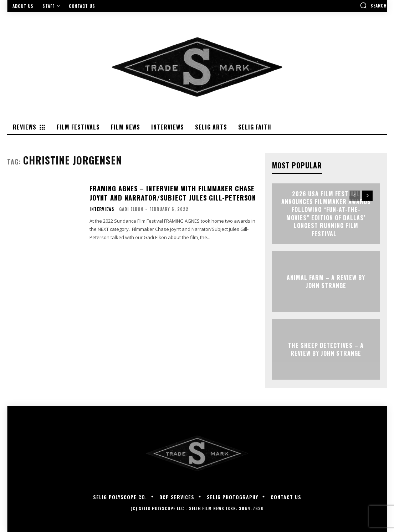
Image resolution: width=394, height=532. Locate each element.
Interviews (102, 209)
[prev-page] (355, 196)
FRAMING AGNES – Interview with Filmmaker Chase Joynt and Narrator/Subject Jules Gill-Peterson (171, 193)
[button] (373, 5)
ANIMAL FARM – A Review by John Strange (326, 281)
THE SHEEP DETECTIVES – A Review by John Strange (326, 349)
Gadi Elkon (131, 209)
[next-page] (367, 196)
